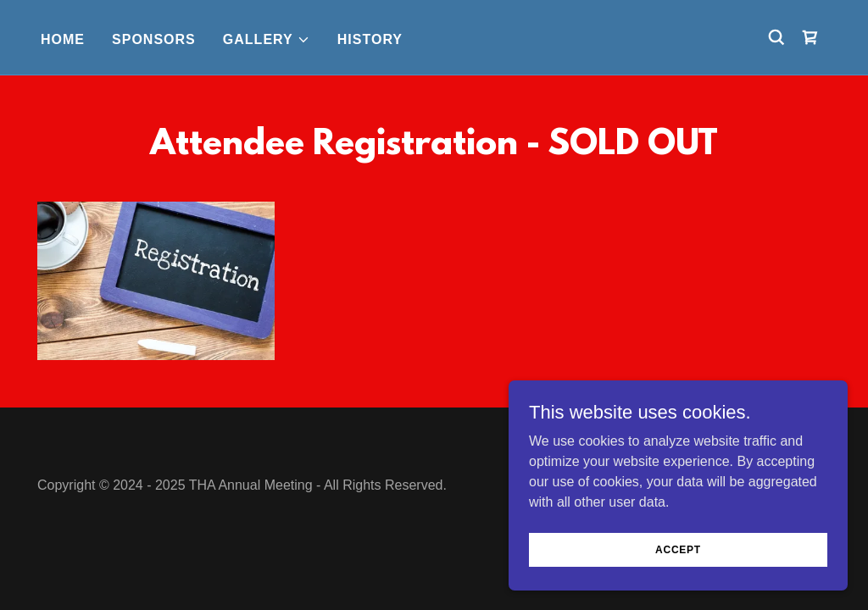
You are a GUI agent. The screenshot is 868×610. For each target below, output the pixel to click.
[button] (267, 40)
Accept (678, 584)
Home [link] (63, 39)
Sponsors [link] (154, 39)
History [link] (370, 39)
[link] (810, 37)
